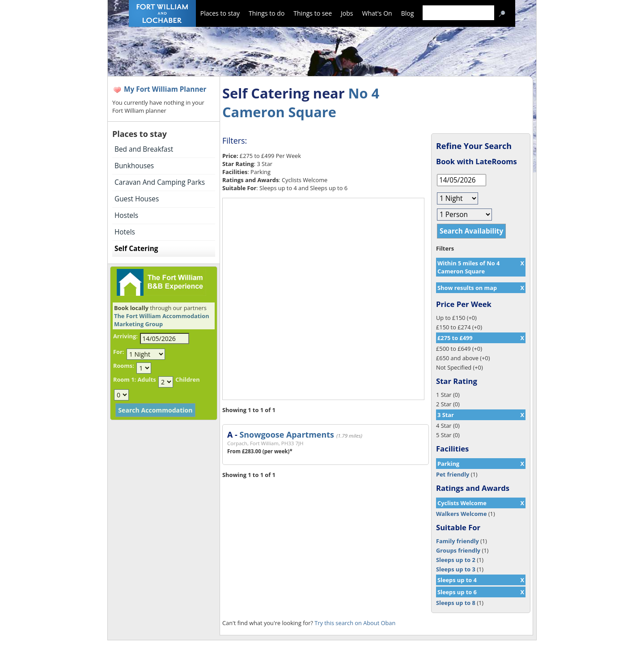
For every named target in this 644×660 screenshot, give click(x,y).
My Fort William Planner (165, 89)
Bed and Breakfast (144, 149)
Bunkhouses (134, 166)
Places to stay (220, 13)
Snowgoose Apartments (286, 434)
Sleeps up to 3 (456, 569)
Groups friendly (458, 550)
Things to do (267, 13)
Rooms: (124, 366)
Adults (146, 379)
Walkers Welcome (461, 514)
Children (187, 379)
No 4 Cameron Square (301, 102)
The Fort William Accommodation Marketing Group (162, 320)
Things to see (313, 13)
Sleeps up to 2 (456, 560)
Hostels (126, 215)
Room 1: (125, 379)
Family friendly (458, 541)
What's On (377, 13)
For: (119, 352)
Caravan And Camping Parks (160, 182)
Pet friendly (453, 474)
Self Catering (136, 249)
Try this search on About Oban (355, 623)
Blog (408, 13)
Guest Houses (137, 199)
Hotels (125, 232)
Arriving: (125, 336)
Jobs (347, 13)
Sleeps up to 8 (456, 603)
